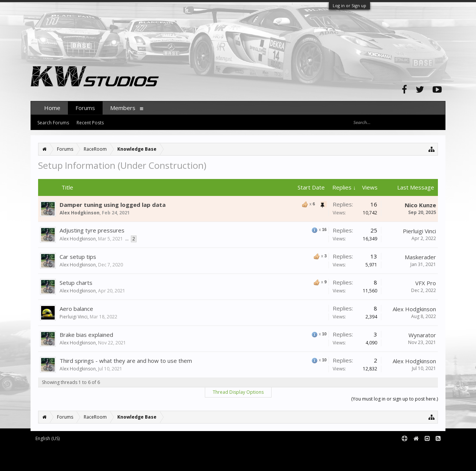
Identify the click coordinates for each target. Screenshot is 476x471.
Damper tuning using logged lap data (113, 205)
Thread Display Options (238, 392)
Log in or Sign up (349, 5)
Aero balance (76, 309)
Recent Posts (90, 123)
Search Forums (53, 123)
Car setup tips (78, 257)
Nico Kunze (420, 205)
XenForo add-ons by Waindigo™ (64, 456)
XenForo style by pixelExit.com (95, 462)
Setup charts (76, 283)
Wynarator (422, 335)
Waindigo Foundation (131, 456)
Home (52, 108)
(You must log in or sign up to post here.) (395, 399)
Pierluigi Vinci (419, 231)
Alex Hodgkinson (80, 213)
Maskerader (420, 257)
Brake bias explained (86, 335)
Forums (85, 108)
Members (123, 108)
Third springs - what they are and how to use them (126, 361)
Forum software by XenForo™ (93, 451)
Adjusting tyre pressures (92, 230)
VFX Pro (426, 283)
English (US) (48, 438)
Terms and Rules (427, 451)
